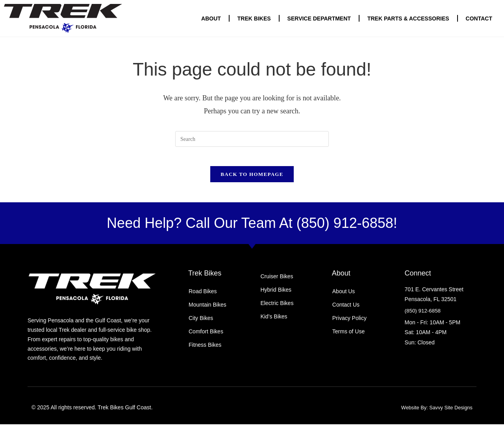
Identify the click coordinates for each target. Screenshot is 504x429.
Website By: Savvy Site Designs (433, 412)
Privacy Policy (349, 323)
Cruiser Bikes (277, 281)
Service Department (319, 18)
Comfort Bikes (206, 336)
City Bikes (201, 323)
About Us (344, 296)
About (211, 18)
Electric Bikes (277, 308)
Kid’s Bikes (274, 321)
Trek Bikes (254, 18)
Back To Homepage (252, 179)
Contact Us (346, 309)
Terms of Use (348, 336)
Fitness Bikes (205, 349)
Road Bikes (203, 296)
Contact (479, 18)
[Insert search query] (252, 139)
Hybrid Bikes (276, 294)
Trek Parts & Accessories (408, 18)
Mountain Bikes (208, 309)
